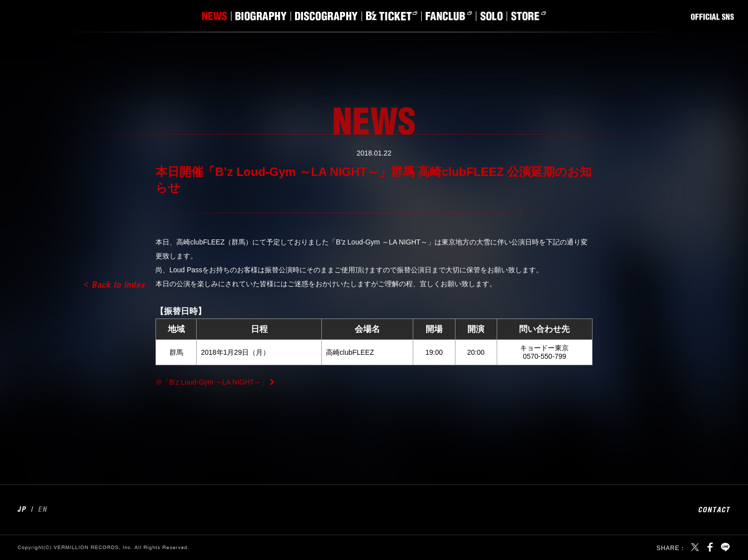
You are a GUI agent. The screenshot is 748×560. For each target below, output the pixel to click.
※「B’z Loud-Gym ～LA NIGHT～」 (212, 382)
